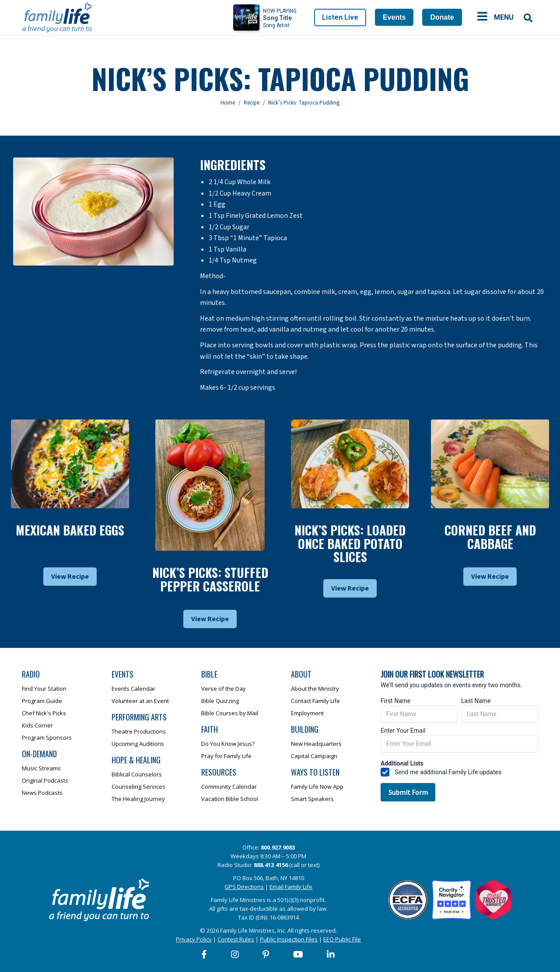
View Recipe (70, 577)
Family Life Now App (317, 787)
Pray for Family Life (226, 756)
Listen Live (340, 17)
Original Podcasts (45, 780)
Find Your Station (44, 689)
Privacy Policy (194, 939)
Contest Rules (236, 939)
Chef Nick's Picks (44, 713)
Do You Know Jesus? (228, 744)
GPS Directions (244, 887)
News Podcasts (42, 793)
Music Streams (41, 768)
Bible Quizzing (220, 701)
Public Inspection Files (289, 939)
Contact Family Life (315, 701)
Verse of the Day (224, 689)
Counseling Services (138, 787)
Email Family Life (291, 887)
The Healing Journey (138, 799)
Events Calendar (133, 689)
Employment (307, 713)
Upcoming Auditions (138, 744)
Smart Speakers (312, 799)
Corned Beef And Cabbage (490, 537)
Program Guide (42, 701)
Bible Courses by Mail (230, 713)
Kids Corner (37, 725)
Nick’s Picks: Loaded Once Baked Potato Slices (350, 544)
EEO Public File (342, 939)
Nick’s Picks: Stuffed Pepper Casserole (210, 579)
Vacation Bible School (230, 799)
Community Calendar (229, 787)
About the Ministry (315, 689)
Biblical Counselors (137, 774)
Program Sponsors (47, 738)
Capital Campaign (314, 756)
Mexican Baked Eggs (70, 530)
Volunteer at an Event (140, 701)
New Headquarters (316, 744)
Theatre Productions (139, 731)
